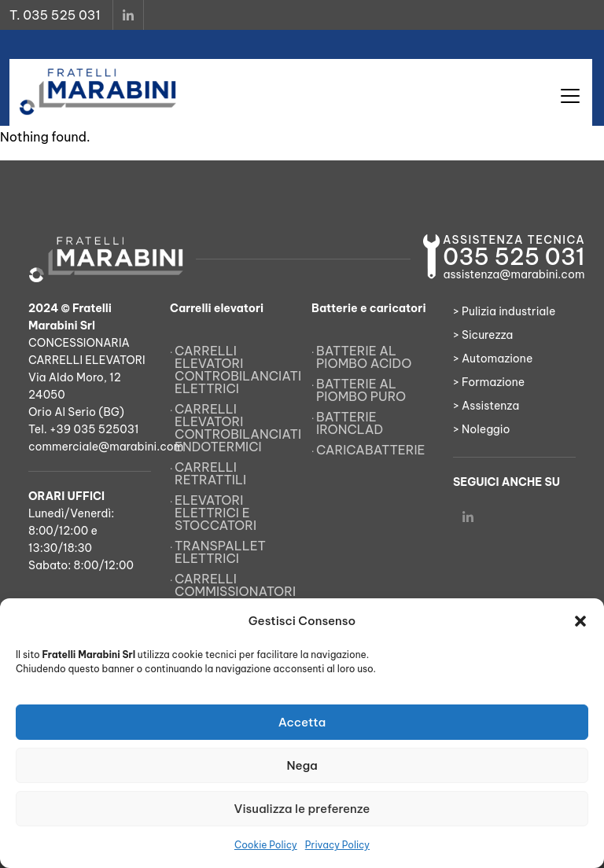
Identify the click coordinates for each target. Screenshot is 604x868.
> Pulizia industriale (504, 311)
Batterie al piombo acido (364, 357)
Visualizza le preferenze (302, 809)
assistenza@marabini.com (514, 274)
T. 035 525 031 (55, 15)
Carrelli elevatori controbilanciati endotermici (234, 428)
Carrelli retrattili (210, 473)
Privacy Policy (337, 845)
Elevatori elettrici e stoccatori (215, 513)
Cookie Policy (266, 845)
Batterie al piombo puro (361, 390)
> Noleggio (482, 429)
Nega (302, 765)
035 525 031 (514, 257)
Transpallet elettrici (220, 552)
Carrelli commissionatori (234, 585)
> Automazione (493, 359)
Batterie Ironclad (350, 423)
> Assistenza (486, 406)
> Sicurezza (483, 335)
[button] (580, 621)
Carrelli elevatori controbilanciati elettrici (234, 370)
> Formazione (489, 382)
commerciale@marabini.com (106, 447)
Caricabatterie (370, 450)
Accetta (302, 722)
